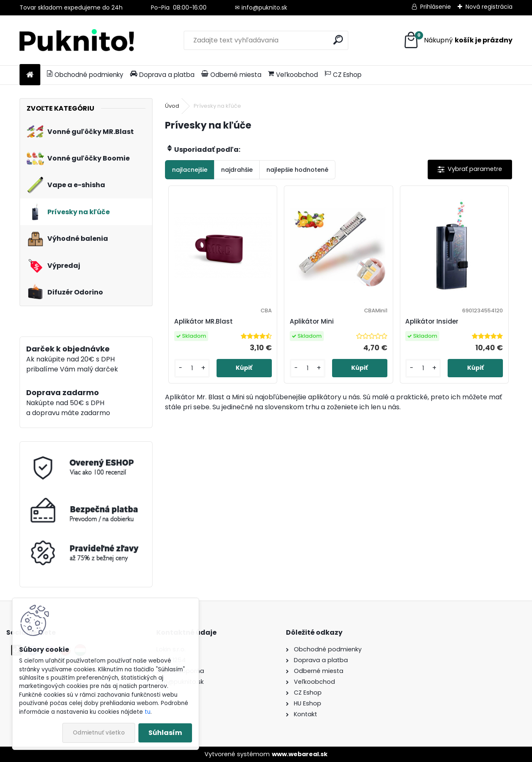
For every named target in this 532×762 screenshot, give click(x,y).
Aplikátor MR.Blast (203, 321)
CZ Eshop (343, 75)
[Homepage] (30, 75)
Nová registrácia (489, 7)
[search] (338, 40)
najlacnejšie (190, 170)
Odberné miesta (231, 75)
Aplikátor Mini (312, 321)
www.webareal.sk (300, 754)
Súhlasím (165, 733)
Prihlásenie (436, 7)
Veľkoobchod (293, 75)
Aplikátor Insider (432, 321)
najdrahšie (237, 170)
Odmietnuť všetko (99, 733)
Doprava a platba (162, 75)
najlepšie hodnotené (297, 170)
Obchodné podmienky (85, 75)
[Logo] (77, 40)
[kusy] (192, 368)
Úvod (172, 106)
